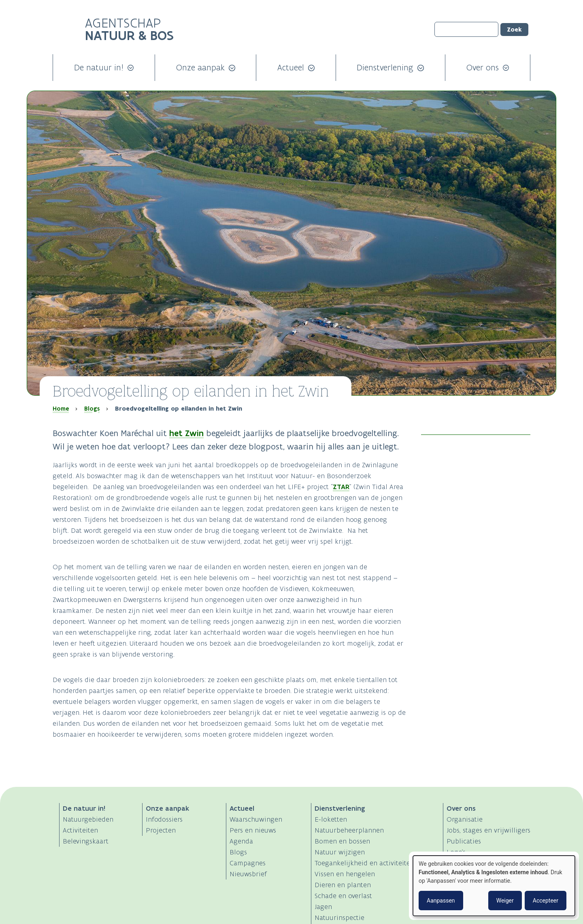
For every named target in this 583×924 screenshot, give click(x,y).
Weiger (505, 901)
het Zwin (186, 433)
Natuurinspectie (339, 918)
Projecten (161, 830)
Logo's (456, 852)
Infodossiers (164, 819)
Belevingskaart (86, 841)
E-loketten (331, 819)
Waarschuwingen (256, 819)
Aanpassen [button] (441, 901)
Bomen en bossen (342, 841)
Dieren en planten (343, 885)
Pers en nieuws (253, 830)
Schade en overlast (343, 896)
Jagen (323, 907)
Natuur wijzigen (340, 852)
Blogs (92, 409)
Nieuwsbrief (248, 874)
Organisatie (465, 819)
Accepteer (546, 901)
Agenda (241, 841)
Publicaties (464, 841)
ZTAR (341, 487)
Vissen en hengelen (345, 874)
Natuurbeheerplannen (349, 830)
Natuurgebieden (88, 819)
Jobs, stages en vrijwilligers (488, 830)
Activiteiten (80, 830)
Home (61, 409)
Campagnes (248, 863)
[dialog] (494, 886)
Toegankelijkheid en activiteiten (364, 863)
